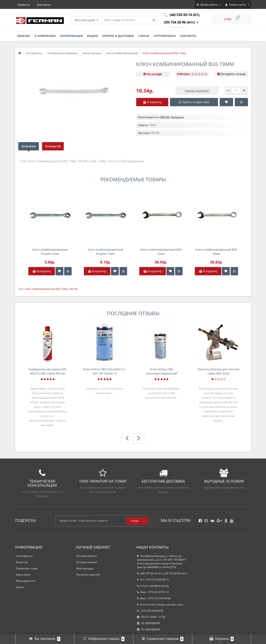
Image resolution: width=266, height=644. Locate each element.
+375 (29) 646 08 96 (150, 611)
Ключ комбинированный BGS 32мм (161, 252)
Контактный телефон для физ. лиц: (160, 604)
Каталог (24, 36)
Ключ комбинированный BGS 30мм (217, 252)
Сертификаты (165, 36)
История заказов (87, 562)
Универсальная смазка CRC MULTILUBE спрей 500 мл (48, 371)
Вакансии (22, 562)
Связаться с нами (27, 568)
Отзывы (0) (53, 146)
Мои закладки (85, 568)
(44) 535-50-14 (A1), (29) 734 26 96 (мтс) (162, 573)
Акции (93, 36)
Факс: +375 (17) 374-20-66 (154, 598)
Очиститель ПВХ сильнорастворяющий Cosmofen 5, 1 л (161, 371)
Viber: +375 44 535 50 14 (153, 592)
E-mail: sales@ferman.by (153, 586)
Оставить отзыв (233, 74)
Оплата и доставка (118, 36)
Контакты (44, 5)
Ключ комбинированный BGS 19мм (46, 289)
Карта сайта (23, 575)
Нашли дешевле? (197, 91)
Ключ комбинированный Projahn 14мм (105, 252)
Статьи (144, 36)
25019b (73, 289)
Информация (71, 36)
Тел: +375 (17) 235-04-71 (153, 580)
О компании (45, 36)
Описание (29, 146)
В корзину (42, 271)
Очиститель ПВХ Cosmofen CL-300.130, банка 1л (105, 371)
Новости (24, 5)
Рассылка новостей (88, 575)
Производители (26, 581)
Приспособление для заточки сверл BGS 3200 (218, 371)
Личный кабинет (87, 556)
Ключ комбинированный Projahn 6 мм (50, 252)
